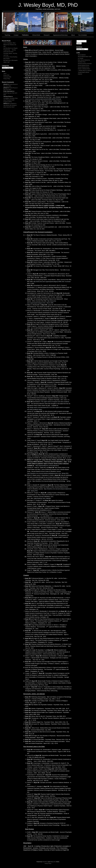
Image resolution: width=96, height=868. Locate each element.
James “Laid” (7, 62)
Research (47, 35)
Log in (5, 73)
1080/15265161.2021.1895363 (42, 499)
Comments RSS (7, 77)
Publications (25, 35)
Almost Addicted (82, 55)
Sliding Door (53, 862)
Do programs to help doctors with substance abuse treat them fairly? (10, 105)
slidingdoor (9, 22)
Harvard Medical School (84, 65)
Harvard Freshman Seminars (85, 64)
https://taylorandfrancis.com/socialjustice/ (47, 466)
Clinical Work (36, 35)
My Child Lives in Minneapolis (11, 60)
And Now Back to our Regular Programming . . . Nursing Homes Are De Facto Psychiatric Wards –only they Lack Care (11, 52)
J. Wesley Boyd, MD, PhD (48, 5)
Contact (16, 35)
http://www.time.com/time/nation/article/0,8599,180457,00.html (43, 99)
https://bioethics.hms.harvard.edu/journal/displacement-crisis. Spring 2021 (48, 473)
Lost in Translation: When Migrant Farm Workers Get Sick (10, 45)
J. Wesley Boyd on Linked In (85, 71)
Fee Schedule (83, 35)
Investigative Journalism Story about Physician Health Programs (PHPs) (11, 100)
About (73, 35)
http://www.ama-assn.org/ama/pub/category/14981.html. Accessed (52, 282)
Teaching (7, 35)
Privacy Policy (7, 79)
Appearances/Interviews (60, 35)
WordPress (45, 862)
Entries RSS (6, 75)
